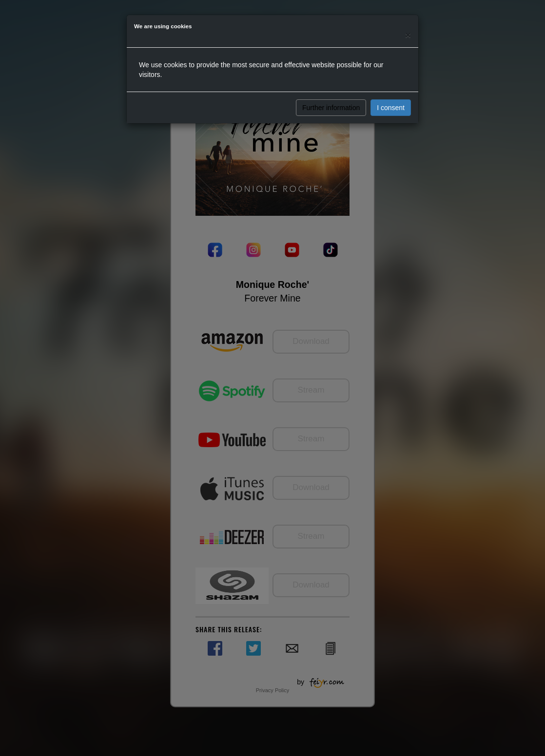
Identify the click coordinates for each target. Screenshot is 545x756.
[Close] (408, 35)
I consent (391, 108)
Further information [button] (331, 108)
